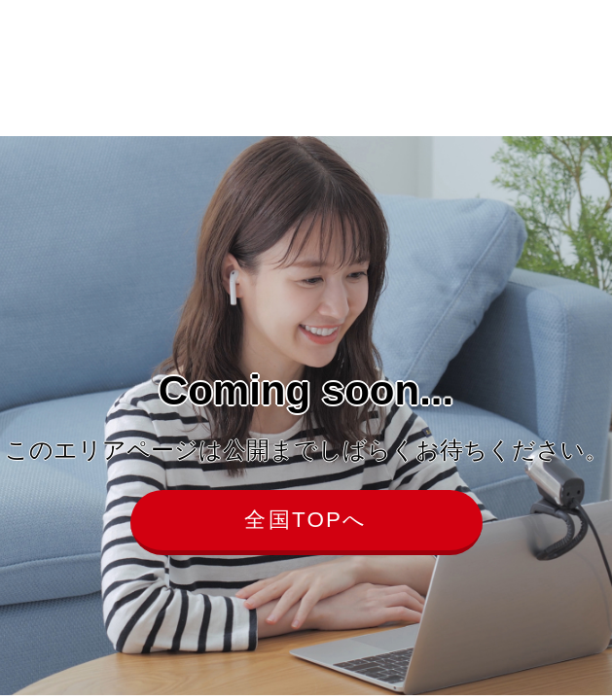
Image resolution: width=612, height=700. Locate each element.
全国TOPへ (306, 520)
